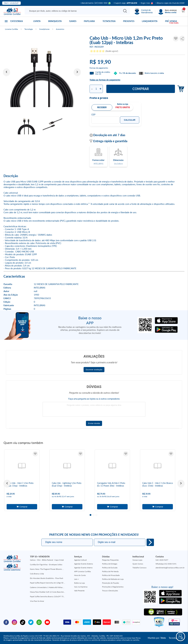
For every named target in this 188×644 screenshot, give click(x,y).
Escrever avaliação (94, 370)
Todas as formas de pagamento (105, 80)
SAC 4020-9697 (162, 560)
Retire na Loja (79, 583)
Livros (37, 21)
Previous (6, 72)
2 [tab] (93, 515)
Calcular (130, 120)
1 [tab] (90, 515)
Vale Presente (79, 591)
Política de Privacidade (111, 575)
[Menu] (167, 11)
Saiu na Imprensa (81, 587)
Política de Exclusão (110, 568)
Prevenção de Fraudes (111, 583)
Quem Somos (138, 564)
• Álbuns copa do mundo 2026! (170, 3)
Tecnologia (109, 21)
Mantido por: (157, 638)
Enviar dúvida (94, 423)
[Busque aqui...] (73, 11)
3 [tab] (96, 515)
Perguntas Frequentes (110, 560)
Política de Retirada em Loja (113, 579)
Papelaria (89, 21)
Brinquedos (55, 21)
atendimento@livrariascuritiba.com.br (170, 568)
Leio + (77, 579)
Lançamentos (150, 21)
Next (77, 72)
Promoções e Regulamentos (113, 587)
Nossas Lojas (137, 560)
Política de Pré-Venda (110, 571)
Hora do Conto (80, 575)
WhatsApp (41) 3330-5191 (166, 564)
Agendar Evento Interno (83, 568)
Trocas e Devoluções (110, 591)
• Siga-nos (146, 3)
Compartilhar (182, 39)
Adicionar (180, 89)
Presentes (129, 21)
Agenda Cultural (80, 560)
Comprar (141, 89)
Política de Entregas (110, 564)
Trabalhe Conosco (139, 568)
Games (73, 21)
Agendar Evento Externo (84, 564)
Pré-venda (171, 21)
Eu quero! (150, 542)
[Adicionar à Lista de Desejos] (176, 39)
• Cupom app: (125, 3)
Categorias (17, 21)
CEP (93, 115)
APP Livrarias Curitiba (82, 571)
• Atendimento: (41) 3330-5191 (95, 3)
